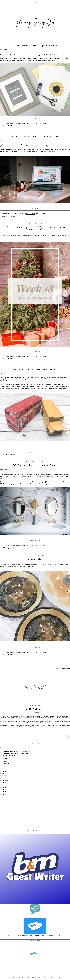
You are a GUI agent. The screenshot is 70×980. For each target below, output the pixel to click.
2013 (3, 792)
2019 (3, 778)
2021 (3, 773)
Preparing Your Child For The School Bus (35, 370)
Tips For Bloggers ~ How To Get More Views (35, 137)
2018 (3, 780)
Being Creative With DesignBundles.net (35, 46)
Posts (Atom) (67, 668)
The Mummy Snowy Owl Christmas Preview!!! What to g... (18, 751)
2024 (3, 769)
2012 (3, 794)
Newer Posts (6, 665)
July (4, 749)
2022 (3, 771)
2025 (3, 747)
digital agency (41, 151)
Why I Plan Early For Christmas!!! (12, 756)
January (6, 766)
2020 (3, 776)
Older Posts (65, 665)
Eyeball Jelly (35, 559)
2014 (3, 790)
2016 (3, 785)
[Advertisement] (35, 812)
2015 (3, 787)
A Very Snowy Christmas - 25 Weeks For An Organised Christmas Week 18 (35, 228)
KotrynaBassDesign (54, 978)
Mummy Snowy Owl (26, 978)
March (5, 761)
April (5, 759)
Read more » (35, 118)
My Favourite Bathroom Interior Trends (35, 465)
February (6, 763)
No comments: (41, 123)
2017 (3, 783)
